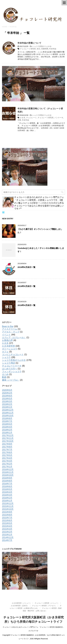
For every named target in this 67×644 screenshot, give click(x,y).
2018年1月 (7, 433)
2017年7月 (7, 450)
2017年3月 (7, 461)
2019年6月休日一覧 (26, 267)
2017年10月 (8, 441)
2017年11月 (8, 438)
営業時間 (45, 49)
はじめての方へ (10, 369)
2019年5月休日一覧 (26, 286)
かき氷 (23, 118)
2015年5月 (7, 523)
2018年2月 (7, 430)
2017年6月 (7, 452)
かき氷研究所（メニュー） (22, 603)
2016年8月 (7, 481)
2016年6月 (7, 486)
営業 (19, 120)
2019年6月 (7, 396)
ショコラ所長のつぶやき (42, 46)
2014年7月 (7, 540)
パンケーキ (59, 118)
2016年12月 (8, 469)
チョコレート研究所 (28, 49)
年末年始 (53, 49)
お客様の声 (7, 340)
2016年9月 (7, 478)
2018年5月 (7, 424)
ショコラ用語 (9, 363)
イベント (6, 335)
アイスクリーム (10, 329)
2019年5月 (7, 399)
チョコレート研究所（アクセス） (44, 606)
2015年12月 (8, 503)
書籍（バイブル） (11, 380)
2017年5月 (7, 455)
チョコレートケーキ (12, 366)
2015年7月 (7, 518)
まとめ (5, 374)
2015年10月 (8, 509)
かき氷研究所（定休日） (20, 606)
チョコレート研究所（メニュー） (47, 603)
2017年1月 (7, 467)
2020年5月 (7, 390)
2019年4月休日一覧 (26, 305)
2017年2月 (7, 464)
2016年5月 (7, 489)
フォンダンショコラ (12, 371)
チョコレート (31, 118)
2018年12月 (8, 410)
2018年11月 (8, 413)
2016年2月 (7, 498)
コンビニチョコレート (13, 354)
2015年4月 (7, 526)
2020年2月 (7, 393)
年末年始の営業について (29, 43)
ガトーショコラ (10, 349)
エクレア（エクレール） (14, 337)
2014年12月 (8, 537)
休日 (38, 49)
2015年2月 (7, 532)
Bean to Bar (8, 326)
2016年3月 (7, 495)
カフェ (5, 352)
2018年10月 (8, 416)
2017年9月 (7, 444)
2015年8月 (7, 515)
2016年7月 (7, 484)
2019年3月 (7, 401)
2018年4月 (7, 427)
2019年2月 (7, 404)
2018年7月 (7, 421)
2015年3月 (7, 529)
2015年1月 (7, 535)
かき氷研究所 (9, 346)
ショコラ (6, 357)
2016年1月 (7, 501)
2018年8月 (7, 418)
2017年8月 (7, 447)
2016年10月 (8, 475)
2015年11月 (8, 506)
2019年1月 (7, 407)
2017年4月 (7, 458)
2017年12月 (8, 435)
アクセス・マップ (11, 332)
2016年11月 (8, 472)
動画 (4, 377)
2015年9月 (7, 512)
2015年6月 (7, 520)
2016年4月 (7, 492)
